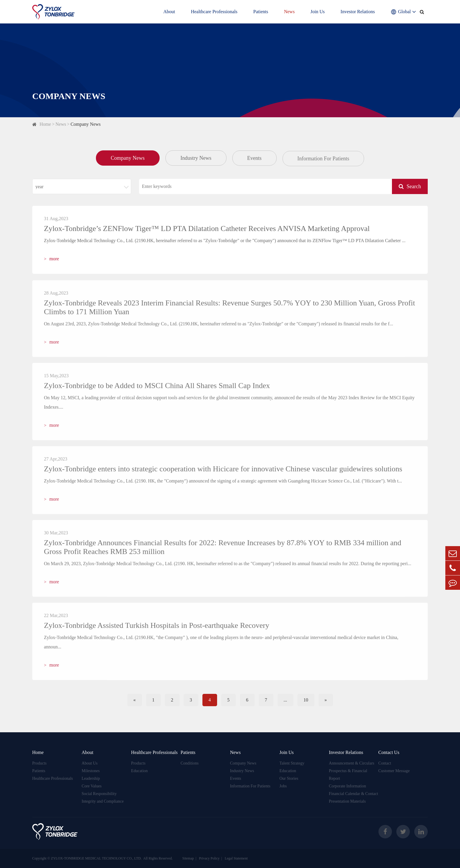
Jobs (283, 786)
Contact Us (389, 752)
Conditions (189, 763)
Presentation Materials (347, 801)
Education (139, 771)
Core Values (92, 786)
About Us (89, 763)
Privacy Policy (209, 858)
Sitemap (188, 858)
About (169, 12)
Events (254, 159)
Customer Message (394, 771)
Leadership (91, 778)
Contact (385, 763)
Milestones (91, 771)
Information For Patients (323, 161)
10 (306, 700)
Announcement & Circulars (352, 763)
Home (45, 124)
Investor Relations (358, 12)
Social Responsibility (99, 794)
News (289, 12)
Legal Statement (236, 858)
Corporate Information (347, 786)
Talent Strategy (292, 763)
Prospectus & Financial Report (348, 775)
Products (39, 763)
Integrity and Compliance (103, 801)
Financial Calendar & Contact (354, 794)
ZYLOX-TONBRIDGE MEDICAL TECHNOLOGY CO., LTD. (96, 858)
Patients (261, 12)
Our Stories (289, 778)
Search (410, 186)
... (285, 700)
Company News (86, 124)
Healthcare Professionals (214, 12)
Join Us (317, 12)
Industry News (196, 158)
